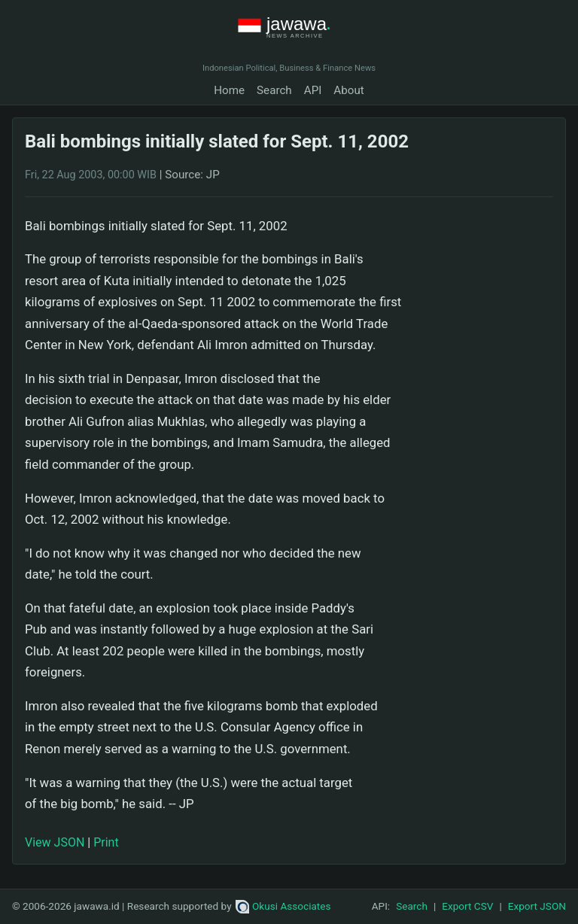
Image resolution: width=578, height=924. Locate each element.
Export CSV (467, 906)
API (313, 90)
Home (229, 90)
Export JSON (537, 906)
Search (274, 90)
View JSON (55, 842)
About (348, 90)
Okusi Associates (283, 906)
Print (106, 842)
